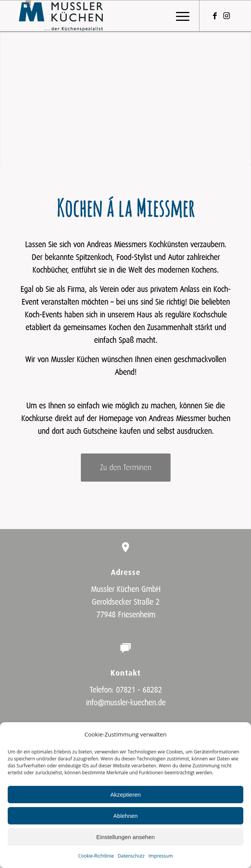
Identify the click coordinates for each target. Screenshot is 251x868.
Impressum (161, 856)
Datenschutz (131, 856)
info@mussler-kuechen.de (126, 703)
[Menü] (179, 16)
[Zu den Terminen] (126, 468)
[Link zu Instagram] (226, 16)
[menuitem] (179, 16)
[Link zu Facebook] (215, 16)
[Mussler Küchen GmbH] (104, 16)
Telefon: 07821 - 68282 (126, 690)
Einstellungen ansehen (125, 837)
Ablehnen (125, 816)
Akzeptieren (125, 795)
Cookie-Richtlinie (96, 856)
